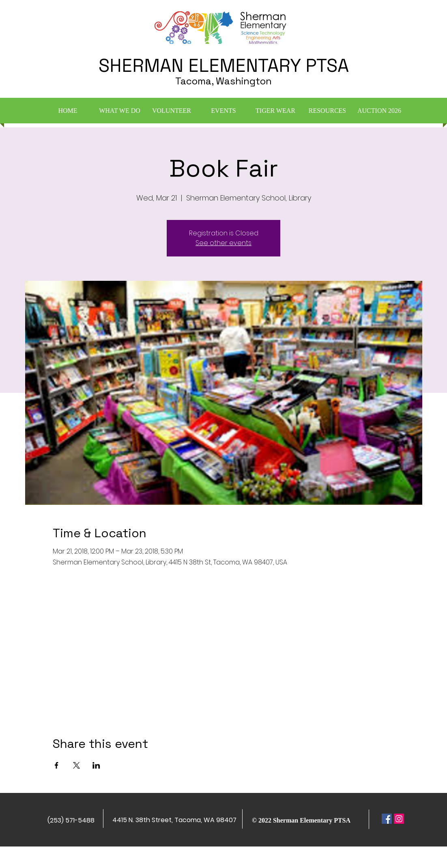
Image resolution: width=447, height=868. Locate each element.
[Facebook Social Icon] (387, 819)
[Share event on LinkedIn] (96, 765)
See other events (223, 243)
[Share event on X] (76, 765)
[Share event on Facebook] (57, 765)
